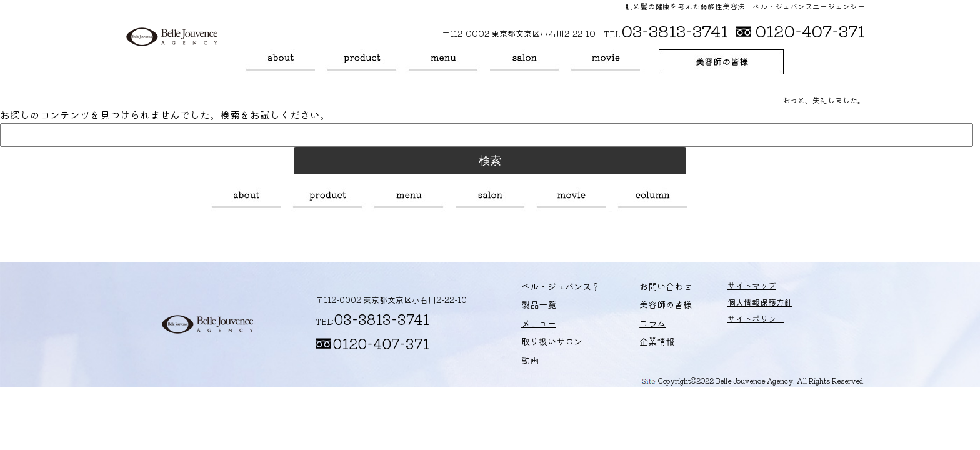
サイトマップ (726, 289)
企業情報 (637, 340)
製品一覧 (362, 62)
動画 (606, 62)
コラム (652, 199)
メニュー (443, 62)
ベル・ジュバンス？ (281, 62)
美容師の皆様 (721, 62)
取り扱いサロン (524, 62)
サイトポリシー (730, 323)
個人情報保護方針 (734, 306)
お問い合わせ (646, 289)
